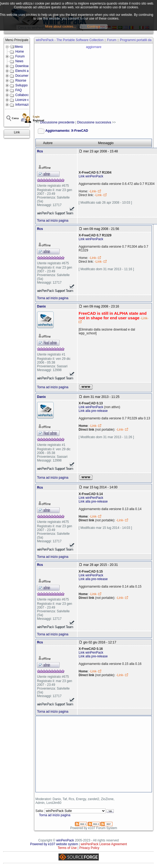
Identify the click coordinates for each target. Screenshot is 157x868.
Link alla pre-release (93, 411)
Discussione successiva (94, 122)
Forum (20, 56)
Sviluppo (21, 85)
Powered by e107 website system (54, 844)
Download (22, 66)
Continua (94, 27)
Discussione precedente (57, 122)
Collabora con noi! (28, 95)
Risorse (21, 80)
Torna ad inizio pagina (53, 221)
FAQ (19, 90)
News (19, 61)
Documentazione (27, 76)
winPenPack (65, 840)
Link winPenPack (91, 176)
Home (20, 52)
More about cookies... (61, 27)
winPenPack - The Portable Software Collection (70, 40)
